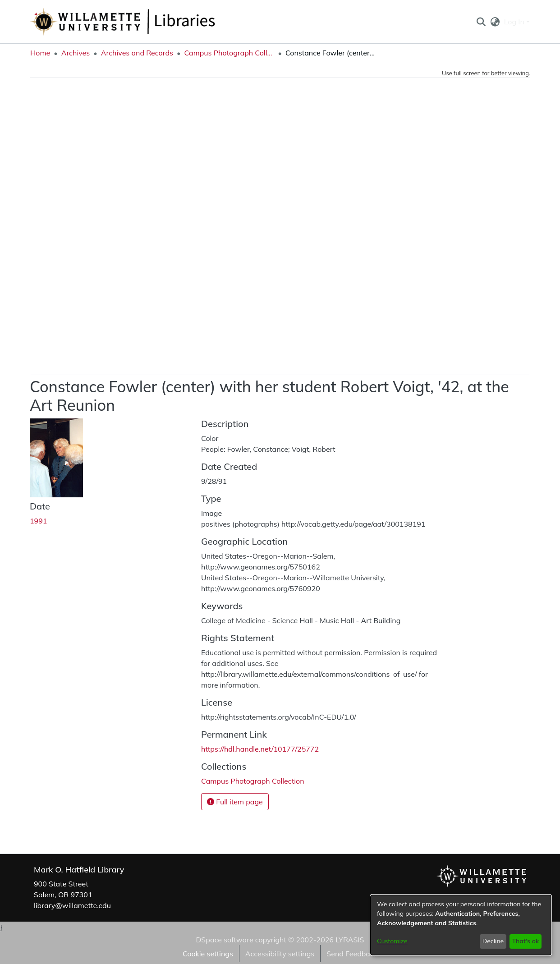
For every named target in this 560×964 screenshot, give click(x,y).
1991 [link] (38, 521)
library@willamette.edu (72, 905)
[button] (481, 22)
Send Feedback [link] (352, 954)
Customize (392, 941)
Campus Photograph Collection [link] (229, 53)
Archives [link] (76, 53)
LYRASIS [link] (350, 940)
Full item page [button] (235, 802)
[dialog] (461, 925)
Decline (493, 941)
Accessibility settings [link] (280, 954)
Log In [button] (515, 22)
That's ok (525, 941)
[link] (253, 781)
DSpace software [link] (224, 940)
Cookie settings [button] (208, 954)
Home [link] (40, 53)
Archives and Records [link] (137, 53)
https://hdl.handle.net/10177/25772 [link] (260, 749)
